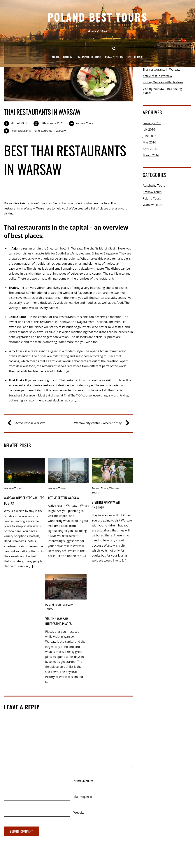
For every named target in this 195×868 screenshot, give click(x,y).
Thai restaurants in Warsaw (42, 112)
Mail (83, 797)
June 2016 (150, 136)
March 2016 (151, 155)
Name (84, 781)
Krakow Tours (152, 192)
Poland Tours (100, 488)
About (54, 55)
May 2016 (149, 142)
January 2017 (152, 123)
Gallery (67, 55)
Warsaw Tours (84, 123)
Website (79, 812)
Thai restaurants (21, 131)
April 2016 (150, 149)
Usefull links (137, 55)
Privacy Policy (115, 55)
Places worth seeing (89, 55)
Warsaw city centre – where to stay (100, 423)
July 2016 (149, 129)
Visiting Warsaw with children (163, 82)
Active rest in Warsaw (28, 423)
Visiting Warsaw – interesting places (58, 621)
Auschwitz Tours (154, 186)
